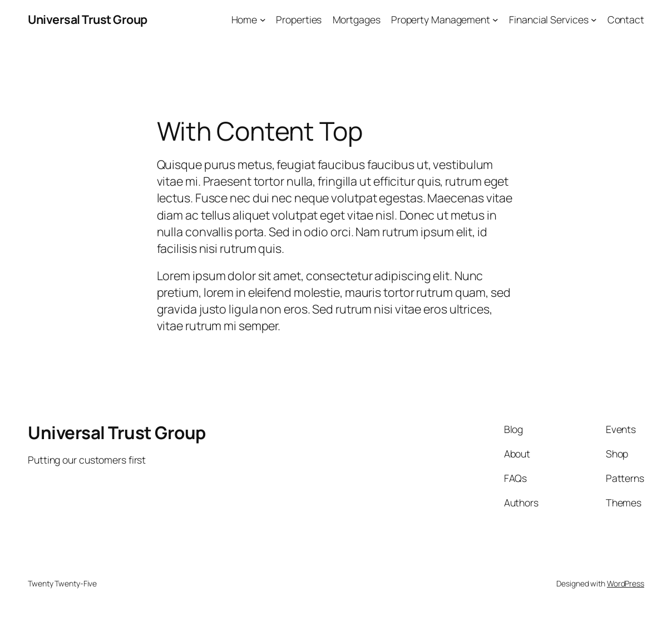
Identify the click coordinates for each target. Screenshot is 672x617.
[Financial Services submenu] (594, 20)
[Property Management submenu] (495, 20)
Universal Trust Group (88, 19)
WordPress (626, 583)
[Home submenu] (263, 20)
